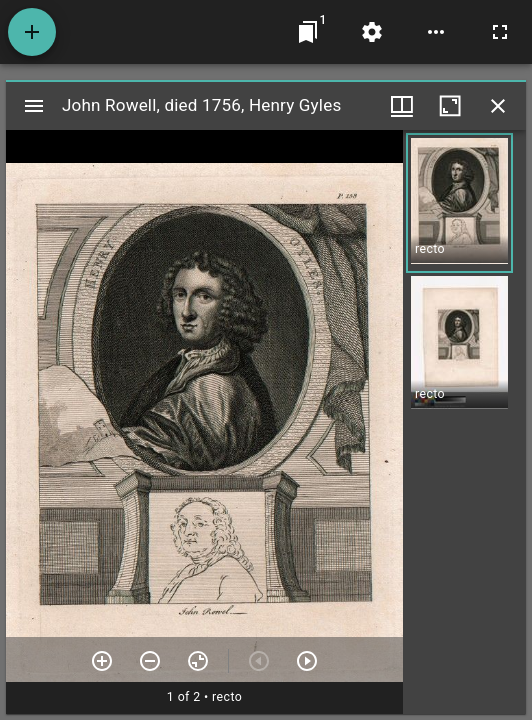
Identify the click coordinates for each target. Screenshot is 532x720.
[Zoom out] (150, 661)
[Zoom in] (102, 661)
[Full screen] (500, 32)
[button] (459, 203)
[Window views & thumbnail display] (402, 106)
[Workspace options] (436, 32)
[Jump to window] (308, 32)
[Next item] (307, 661)
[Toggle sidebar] (34, 106)
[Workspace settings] (372, 32)
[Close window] (498, 106)
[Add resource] (32, 32)
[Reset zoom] (198, 661)
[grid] (464, 422)
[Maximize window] (450, 106)
